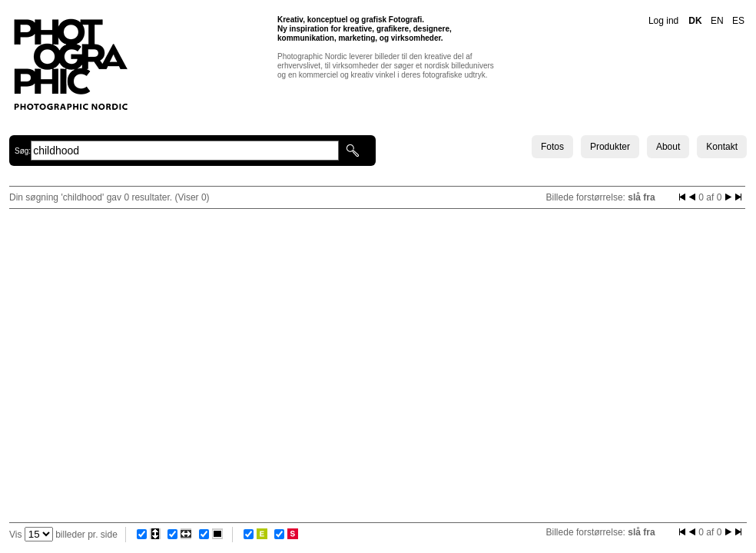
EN (717, 21)
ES (738, 21)
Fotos (552, 147)
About (668, 147)
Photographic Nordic (70, 64)
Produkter (610, 147)
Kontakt (722, 147)
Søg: (23, 151)
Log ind (663, 21)
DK (695, 21)
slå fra (641, 197)
